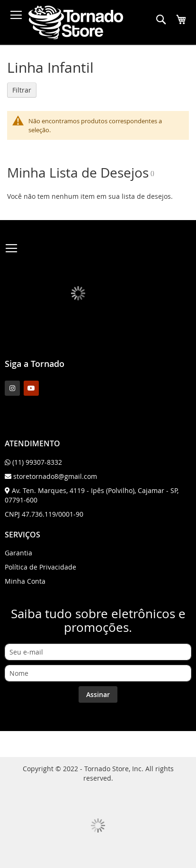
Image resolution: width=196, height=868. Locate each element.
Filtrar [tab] (22, 90)
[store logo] (76, 22)
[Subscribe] (98, 694)
